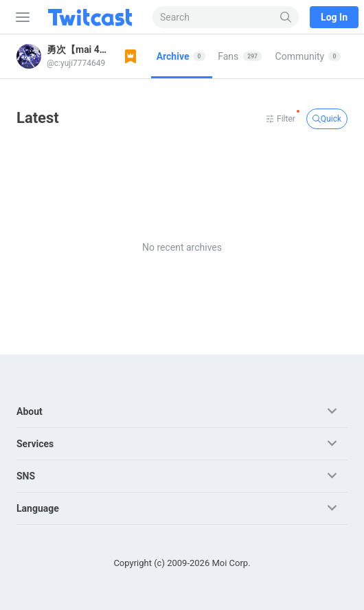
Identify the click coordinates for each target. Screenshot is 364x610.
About (30, 411)
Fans (240, 56)
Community (308, 56)
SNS (26, 476)
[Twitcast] (93, 17)
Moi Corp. (231, 563)
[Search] (286, 17)
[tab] (182, 56)
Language (38, 508)
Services (35, 444)
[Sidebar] (20, 17)
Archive (181, 56)
